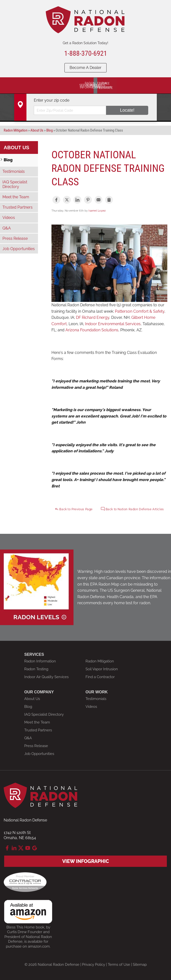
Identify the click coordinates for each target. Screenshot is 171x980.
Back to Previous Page (74, 509)
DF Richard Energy (93, 317)
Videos (9, 217)
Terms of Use (119, 964)
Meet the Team (16, 197)
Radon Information (40, 661)
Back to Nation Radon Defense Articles (132, 509)
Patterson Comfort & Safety (140, 311)
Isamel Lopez (97, 210)
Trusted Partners (18, 207)
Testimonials (14, 171)
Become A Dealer (85, 68)
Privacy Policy (94, 964)
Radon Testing (36, 669)
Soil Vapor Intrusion (102, 669)
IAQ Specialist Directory (15, 184)
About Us (16, 147)
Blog (8, 160)
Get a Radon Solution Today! (85, 43)
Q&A (7, 228)
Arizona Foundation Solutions (92, 330)
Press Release (15, 238)
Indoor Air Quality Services (46, 677)
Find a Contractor (100, 677)
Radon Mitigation (100, 661)
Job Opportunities (19, 248)
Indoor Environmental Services (113, 324)
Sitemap (140, 964)
